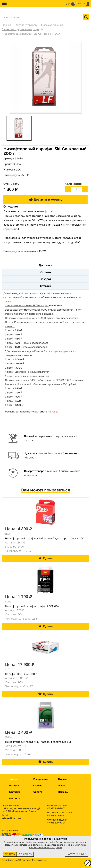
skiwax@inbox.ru (11, 818)
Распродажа (41, 779)
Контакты (15, 798)
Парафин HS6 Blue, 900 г (21, 674)
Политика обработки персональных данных (58, 846)
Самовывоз (70, 454)
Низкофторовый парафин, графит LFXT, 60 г (32, 606)
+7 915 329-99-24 (56, 823)
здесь (55, 412)
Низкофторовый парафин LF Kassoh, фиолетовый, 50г (38, 742)
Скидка (62, 779)
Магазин (14, 786)
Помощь (63, 792)
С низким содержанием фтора (20, 29)
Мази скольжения (52, 25)
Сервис (38, 786)
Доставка (31, 454)
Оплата (38, 792)
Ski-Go (17, 164)
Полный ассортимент (38, 436)
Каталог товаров (26, 25)
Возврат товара (34, 471)
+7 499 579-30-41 (56, 815)
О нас (61, 786)
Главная (6, 25)
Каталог (14, 779)
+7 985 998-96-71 (56, 808)
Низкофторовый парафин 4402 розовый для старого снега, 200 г (45, 538)
